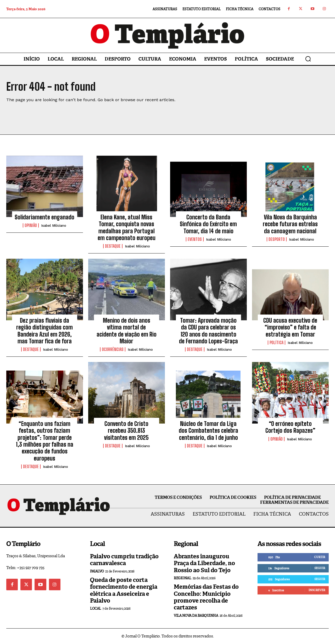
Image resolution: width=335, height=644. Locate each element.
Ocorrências (113, 350)
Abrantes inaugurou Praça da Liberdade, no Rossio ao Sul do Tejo (204, 564)
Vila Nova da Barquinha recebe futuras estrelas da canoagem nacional (290, 224)
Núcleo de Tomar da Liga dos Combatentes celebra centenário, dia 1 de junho (208, 431)
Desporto (277, 240)
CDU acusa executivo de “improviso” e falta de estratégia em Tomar (290, 328)
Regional (182, 579)
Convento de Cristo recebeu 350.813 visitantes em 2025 (126, 431)
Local (96, 609)
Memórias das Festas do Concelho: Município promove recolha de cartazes (206, 598)
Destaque (113, 247)
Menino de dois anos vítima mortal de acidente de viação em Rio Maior (127, 331)
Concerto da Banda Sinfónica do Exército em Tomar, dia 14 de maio (208, 224)
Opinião (31, 226)
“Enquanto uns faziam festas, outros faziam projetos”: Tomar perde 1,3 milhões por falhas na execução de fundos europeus (45, 441)
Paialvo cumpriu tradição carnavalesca (124, 560)
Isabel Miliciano (54, 226)
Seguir (320, 568)
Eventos (195, 240)
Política (277, 343)
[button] (308, 59)
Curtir (320, 557)
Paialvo (97, 572)
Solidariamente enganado (44, 217)
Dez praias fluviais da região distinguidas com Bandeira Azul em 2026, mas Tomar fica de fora (44, 331)
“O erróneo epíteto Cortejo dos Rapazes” (290, 427)
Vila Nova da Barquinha (196, 616)
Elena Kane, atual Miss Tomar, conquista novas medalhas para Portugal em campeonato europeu (127, 228)
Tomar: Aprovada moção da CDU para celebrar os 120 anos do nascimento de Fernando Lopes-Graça (208, 331)
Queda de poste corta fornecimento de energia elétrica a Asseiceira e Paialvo (124, 591)
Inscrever (317, 590)
